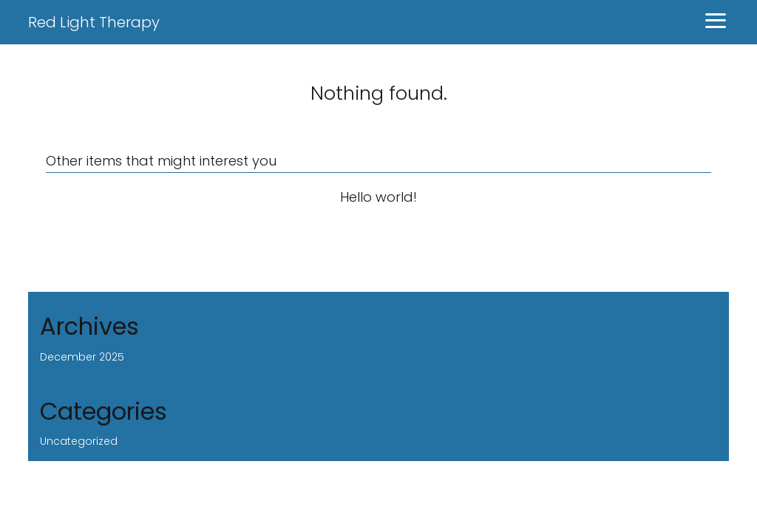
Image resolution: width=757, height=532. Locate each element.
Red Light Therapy (94, 22)
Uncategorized (79, 441)
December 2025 (82, 357)
